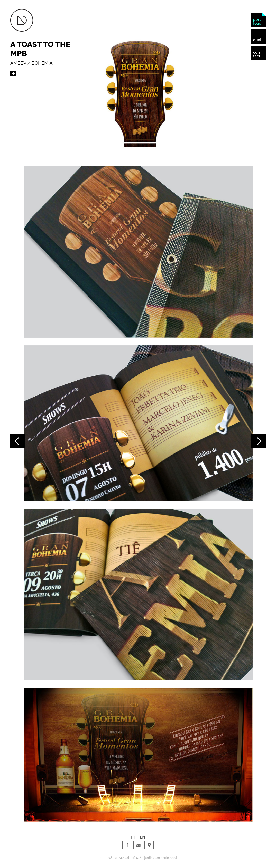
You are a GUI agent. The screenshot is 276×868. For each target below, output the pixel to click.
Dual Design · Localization (149, 845)
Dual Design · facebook (127, 845)
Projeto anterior (17, 441)
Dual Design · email (138, 845)
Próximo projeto (259, 441)
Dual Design (22, 20)
